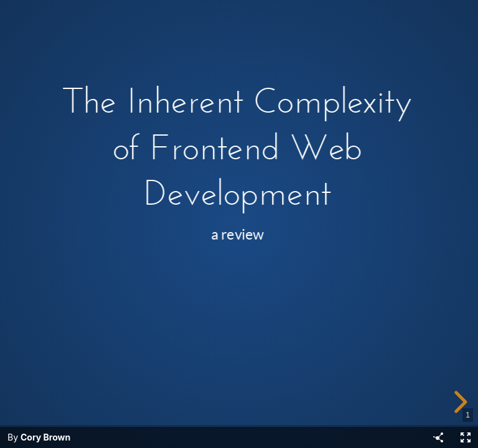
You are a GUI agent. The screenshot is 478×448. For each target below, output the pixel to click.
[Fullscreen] (466, 437)
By (39, 437)
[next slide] (459, 402)
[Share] (438, 437)
